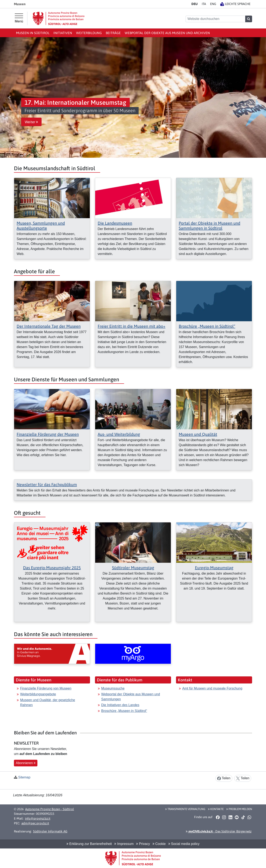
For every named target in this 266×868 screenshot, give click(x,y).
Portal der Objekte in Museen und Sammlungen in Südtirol (209, 226)
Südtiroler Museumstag (133, 568)
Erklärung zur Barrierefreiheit (89, 844)
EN (213, 4)
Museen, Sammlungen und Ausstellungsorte (41, 226)
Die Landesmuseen (115, 223)
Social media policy (184, 844)
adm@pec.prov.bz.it (35, 823)
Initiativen (63, 33)
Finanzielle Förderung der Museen (48, 434)
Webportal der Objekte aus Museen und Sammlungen (131, 697)
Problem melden (239, 809)
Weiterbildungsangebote (38, 694)
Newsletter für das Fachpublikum (47, 484)
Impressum (124, 844)
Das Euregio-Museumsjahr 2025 (52, 568)
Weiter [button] (31, 122)
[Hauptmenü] (19, 18)
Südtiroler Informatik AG (50, 831)
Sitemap (24, 777)
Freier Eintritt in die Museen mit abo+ (132, 326)
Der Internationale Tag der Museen (49, 326)
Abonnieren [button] (26, 763)
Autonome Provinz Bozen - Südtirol (50, 809)
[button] (9, 97)
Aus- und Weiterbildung (119, 434)
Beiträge (113, 33)
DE (195, 4)
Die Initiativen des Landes (120, 705)
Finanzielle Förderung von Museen (46, 688)
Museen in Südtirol (33, 33)
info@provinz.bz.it (38, 818)
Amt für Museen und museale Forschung (212, 688)
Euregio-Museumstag (214, 568)
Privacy (143, 844)
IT (204, 4)
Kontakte (216, 809)
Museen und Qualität (198, 434)
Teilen (224, 778)
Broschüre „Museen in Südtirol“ (207, 326)
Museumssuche (113, 688)
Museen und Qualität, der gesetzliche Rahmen (48, 702)
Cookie (159, 844)
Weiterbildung (89, 33)
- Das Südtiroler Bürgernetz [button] (219, 831)
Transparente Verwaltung (185, 809)
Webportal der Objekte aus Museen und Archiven (167, 33)
